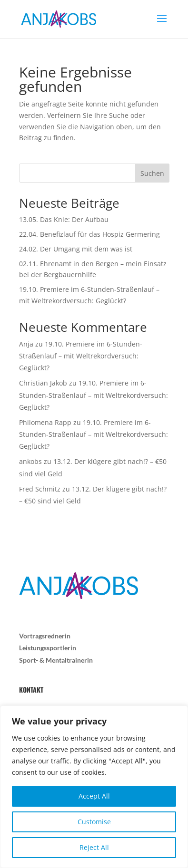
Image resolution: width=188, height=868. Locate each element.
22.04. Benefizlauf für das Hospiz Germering (89, 234)
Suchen (152, 173)
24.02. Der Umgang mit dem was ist (76, 249)
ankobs (30, 461)
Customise (94, 822)
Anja (26, 344)
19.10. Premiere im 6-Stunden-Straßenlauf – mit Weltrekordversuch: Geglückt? (81, 356)
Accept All (94, 796)
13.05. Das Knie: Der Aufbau (64, 219)
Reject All (94, 847)
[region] (94, 787)
